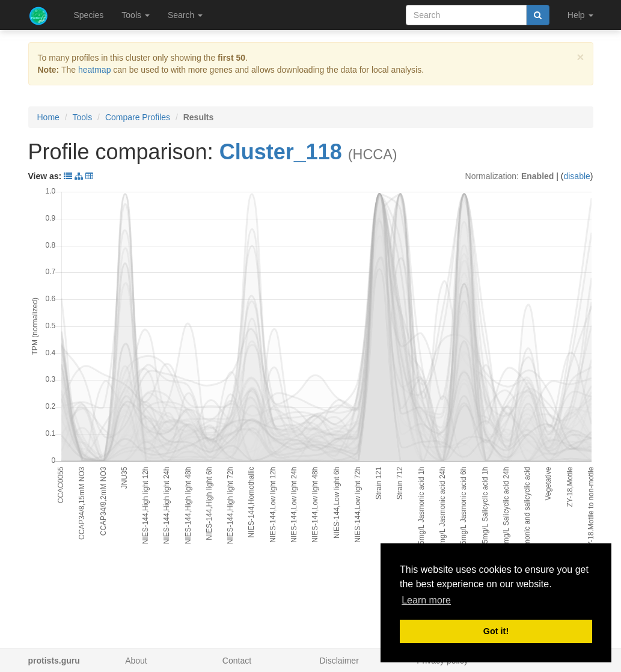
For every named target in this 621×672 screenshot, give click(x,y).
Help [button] (580, 15)
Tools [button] (136, 15)
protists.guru (54, 661)
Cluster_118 (281, 152)
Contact (237, 661)
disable (577, 176)
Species (89, 15)
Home (48, 117)
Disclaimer (339, 661)
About (136, 661)
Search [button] (185, 15)
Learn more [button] (426, 600)
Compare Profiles (138, 117)
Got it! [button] (496, 631)
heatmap (94, 70)
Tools (83, 117)
